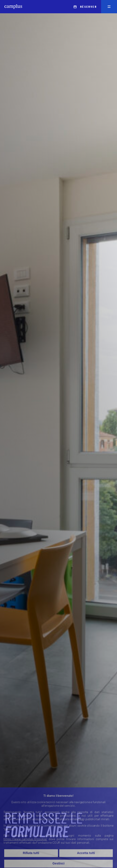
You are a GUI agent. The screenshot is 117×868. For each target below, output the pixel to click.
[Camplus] (13, 7)
